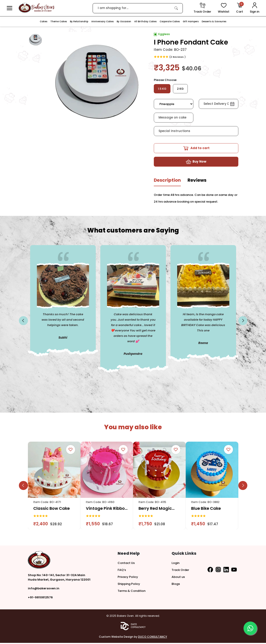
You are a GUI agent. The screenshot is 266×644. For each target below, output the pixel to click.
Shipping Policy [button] (129, 585)
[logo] (37, 8)
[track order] (202, 8)
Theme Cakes (59, 21)
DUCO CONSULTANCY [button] (153, 638)
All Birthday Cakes (145, 21)
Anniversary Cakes (102, 21)
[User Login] (255, 8)
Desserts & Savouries (214, 21)
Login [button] (175, 564)
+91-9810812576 (40, 598)
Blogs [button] (176, 585)
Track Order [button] (180, 571)
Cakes (44, 21)
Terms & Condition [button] (132, 592)
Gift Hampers (191, 21)
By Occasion (124, 21)
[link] (176, 8)
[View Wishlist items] (224, 8)
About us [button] (178, 578)
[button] (10, 8)
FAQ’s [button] (122, 571)
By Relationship (79, 21)
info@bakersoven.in (44, 589)
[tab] (167, 183)
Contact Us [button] (126, 564)
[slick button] (23, 322)
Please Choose (165, 80)
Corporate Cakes (170, 21)
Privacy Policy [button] (128, 578)
